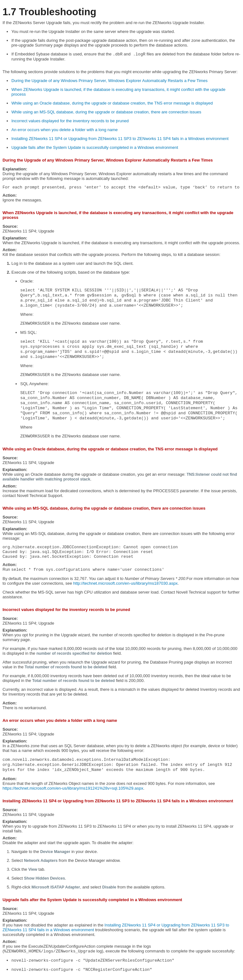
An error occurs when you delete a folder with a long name (65, 130)
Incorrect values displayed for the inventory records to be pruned (70, 121)
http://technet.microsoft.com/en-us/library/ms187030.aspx (125, 583)
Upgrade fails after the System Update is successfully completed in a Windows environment (95, 147)
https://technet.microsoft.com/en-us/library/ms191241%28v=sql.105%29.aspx (73, 788)
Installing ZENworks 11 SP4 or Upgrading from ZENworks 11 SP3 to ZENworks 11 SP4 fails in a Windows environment (120, 139)
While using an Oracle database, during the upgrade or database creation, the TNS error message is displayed (112, 103)
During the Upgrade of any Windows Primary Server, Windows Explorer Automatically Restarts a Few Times (109, 81)
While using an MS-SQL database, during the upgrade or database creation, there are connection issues (106, 112)
